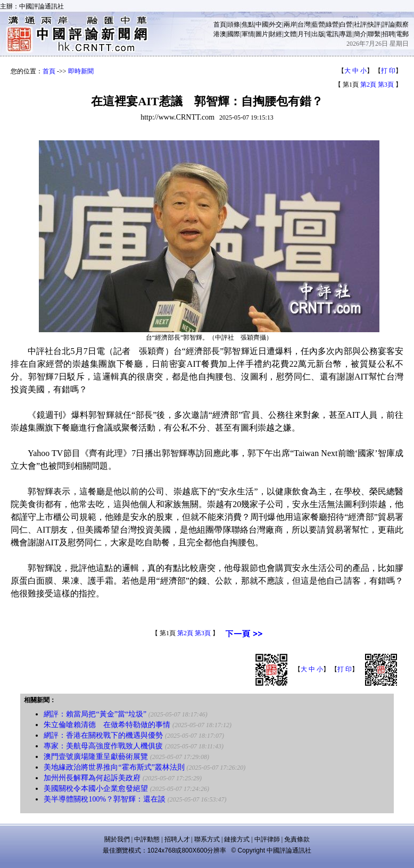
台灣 (304, 24)
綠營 (332, 24)
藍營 (318, 24)
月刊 (304, 34)
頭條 (234, 24)
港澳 (220, 34)
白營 (346, 24)
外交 (276, 24)
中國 (262, 24)
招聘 (388, 34)
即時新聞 (81, 71)
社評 (360, 24)
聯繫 (374, 34)
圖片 (262, 34)
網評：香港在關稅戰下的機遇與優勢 (103, 735)
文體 (290, 34)
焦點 (248, 24)
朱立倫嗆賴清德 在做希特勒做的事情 (107, 725)
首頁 (220, 24)
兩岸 (290, 24)
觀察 (402, 24)
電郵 (402, 34)
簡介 (360, 34)
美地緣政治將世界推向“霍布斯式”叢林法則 (114, 767)
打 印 (388, 71)
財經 (276, 34)
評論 (388, 24)
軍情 (248, 34)
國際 (234, 34)
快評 (374, 24)
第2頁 (368, 85)
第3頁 (386, 85)
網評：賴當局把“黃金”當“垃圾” (95, 714)
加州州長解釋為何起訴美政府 (92, 778)
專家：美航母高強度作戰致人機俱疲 (103, 746)
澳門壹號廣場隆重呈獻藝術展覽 (96, 757)
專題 (346, 34)
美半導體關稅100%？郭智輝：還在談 (105, 799)
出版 (318, 34)
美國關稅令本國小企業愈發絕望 (96, 789)
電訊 (332, 34)
